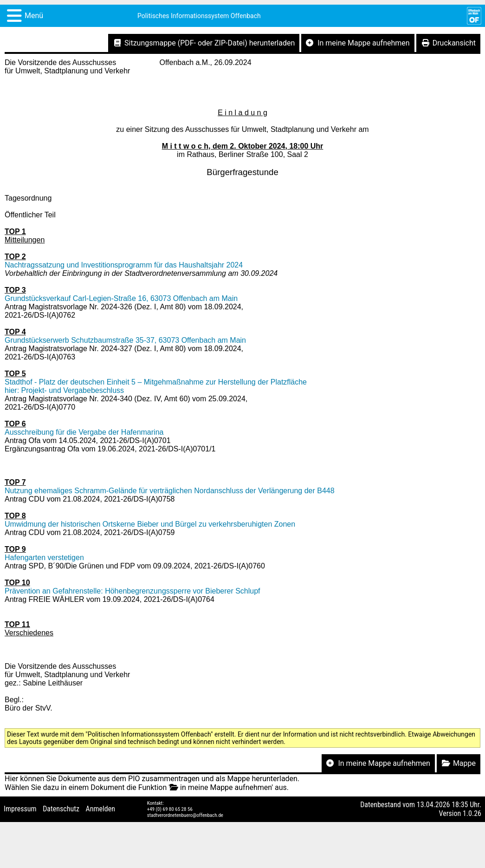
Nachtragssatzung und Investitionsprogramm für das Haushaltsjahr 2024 (124, 265)
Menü (34, 16)
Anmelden (100, 809)
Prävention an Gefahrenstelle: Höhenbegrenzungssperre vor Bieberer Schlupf (133, 591)
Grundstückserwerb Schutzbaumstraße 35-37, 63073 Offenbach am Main (125, 340)
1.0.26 (472, 813)
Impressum (20, 809)
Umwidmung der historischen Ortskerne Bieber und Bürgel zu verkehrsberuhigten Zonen (150, 524)
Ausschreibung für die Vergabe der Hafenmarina (84, 432)
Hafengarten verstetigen (44, 558)
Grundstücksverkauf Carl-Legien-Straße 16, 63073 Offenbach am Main (121, 298)
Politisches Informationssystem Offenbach (199, 16)
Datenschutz (61, 809)
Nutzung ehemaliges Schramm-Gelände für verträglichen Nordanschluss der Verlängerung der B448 (170, 491)
